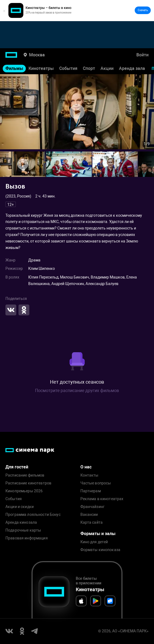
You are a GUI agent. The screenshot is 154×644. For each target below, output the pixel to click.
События (68, 68)
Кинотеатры (41, 68)
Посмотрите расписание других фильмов (77, 391)
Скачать (143, 10)
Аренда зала (132, 68)
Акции (107, 68)
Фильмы (14, 68)
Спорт (89, 68)
